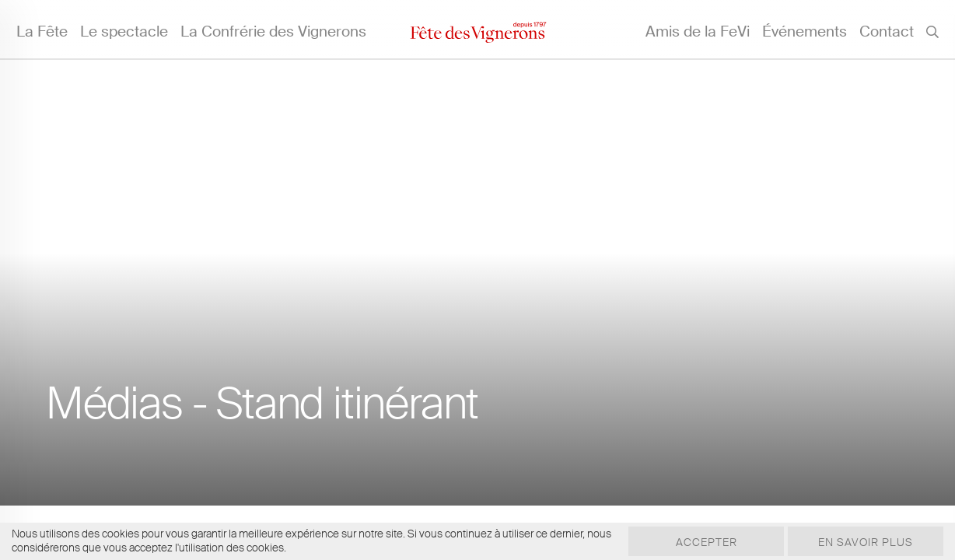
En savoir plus (866, 542)
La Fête (42, 31)
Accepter (707, 542)
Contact (887, 31)
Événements (805, 31)
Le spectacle (124, 31)
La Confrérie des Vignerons (273, 31)
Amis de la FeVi (698, 31)
